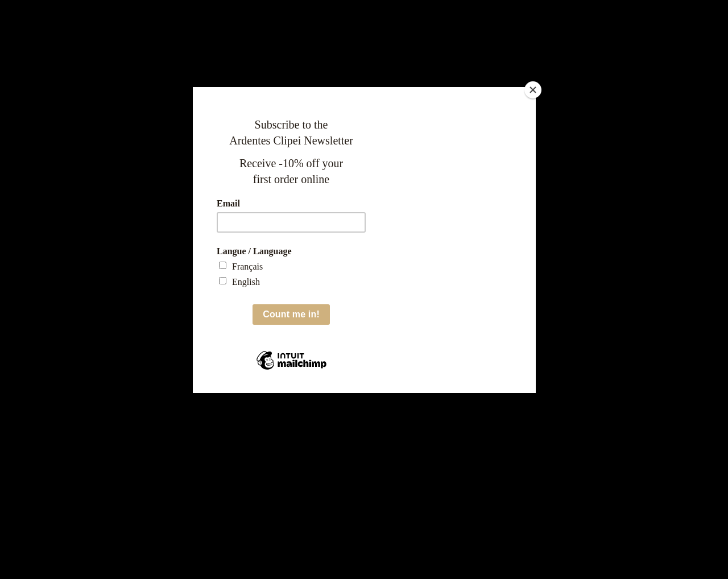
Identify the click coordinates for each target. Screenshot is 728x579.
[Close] (533, 90)
